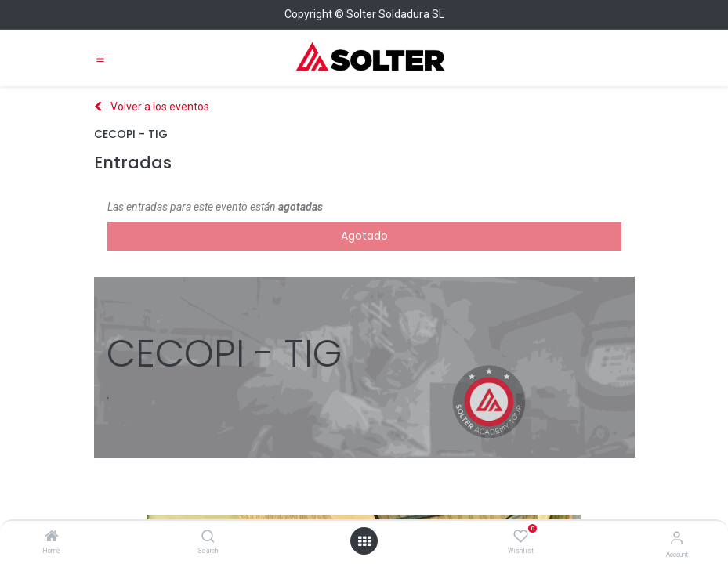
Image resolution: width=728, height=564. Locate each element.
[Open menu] (364, 541)
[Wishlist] (521, 537)
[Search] (208, 537)
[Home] (52, 537)
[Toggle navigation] (100, 58)
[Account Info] (677, 538)
